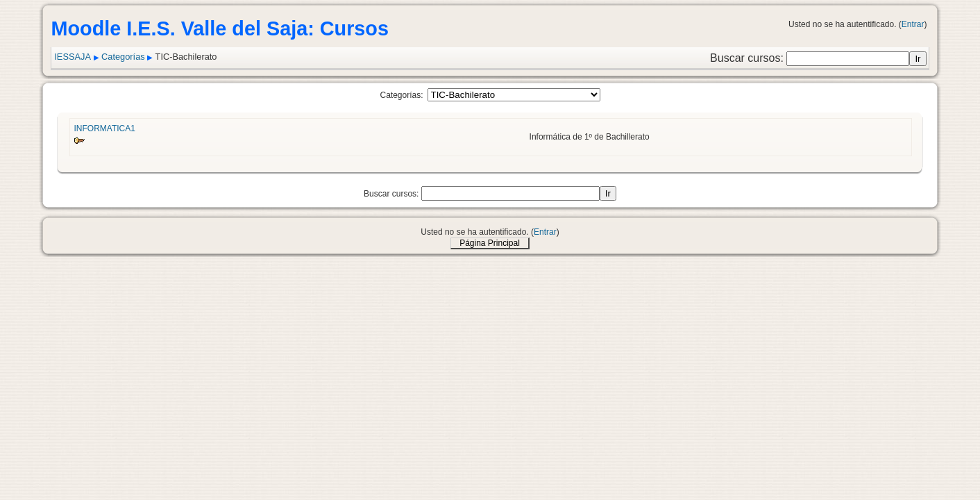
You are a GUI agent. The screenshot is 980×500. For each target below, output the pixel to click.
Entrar (913, 24)
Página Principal (490, 243)
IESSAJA (73, 57)
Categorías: (401, 95)
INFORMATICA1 (104, 128)
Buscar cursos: (748, 58)
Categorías (123, 57)
